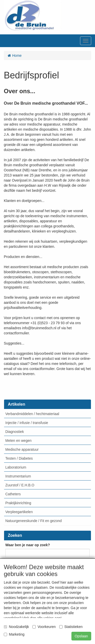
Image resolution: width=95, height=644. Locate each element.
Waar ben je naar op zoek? (28, 545)
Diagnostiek (15, 432)
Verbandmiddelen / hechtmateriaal (32, 414)
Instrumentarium (18, 476)
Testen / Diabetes (19, 458)
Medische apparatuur (22, 449)
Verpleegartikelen (19, 512)
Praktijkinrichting (18, 503)
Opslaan (81, 636)
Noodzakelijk (16, 627)
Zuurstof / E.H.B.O (20, 485)
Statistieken (71, 627)
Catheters (13, 494)
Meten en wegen (18, 441)
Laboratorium (16, 467)
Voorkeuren (44, 627)
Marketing (14, 634)
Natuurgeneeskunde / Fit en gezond (34, 521)
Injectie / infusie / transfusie (27, 423)
